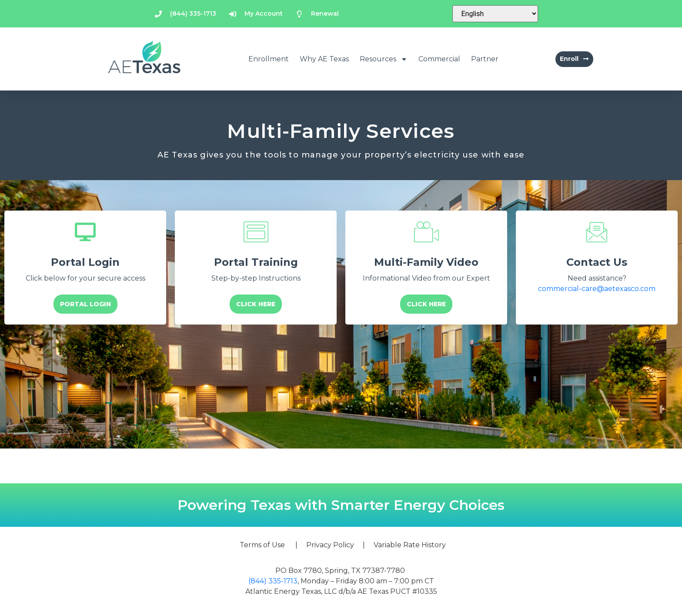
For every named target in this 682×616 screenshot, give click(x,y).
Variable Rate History (410, 545)
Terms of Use (262, 545)
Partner (485, 59)
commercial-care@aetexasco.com (597, 289)
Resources (384, 59)
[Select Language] (495, 14)
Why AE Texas (324, 59)
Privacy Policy (330, 545)
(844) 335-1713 (273, 581)
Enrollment (269, 59)
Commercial (439, 59)
